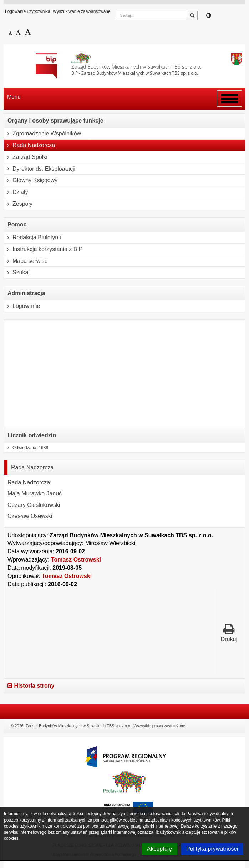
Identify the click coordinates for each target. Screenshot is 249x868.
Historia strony (31, 686)
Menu (14, 97)
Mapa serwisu (26, 261)
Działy (16, 192)
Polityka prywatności (212, 849)
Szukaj (17, 273)
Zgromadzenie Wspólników (42, 134)
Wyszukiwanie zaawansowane (82, 11)
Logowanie (22, 306)
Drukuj (229, 633)
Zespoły (18, 204)
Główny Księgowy (31, 180)
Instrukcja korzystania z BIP (43, 249)
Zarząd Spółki (26, 157)
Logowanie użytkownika (28, 11)
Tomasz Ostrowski (76, 560)
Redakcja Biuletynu (33, 238)
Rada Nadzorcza (29, 145)
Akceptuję (159, 849)
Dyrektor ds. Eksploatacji (40, 169)
